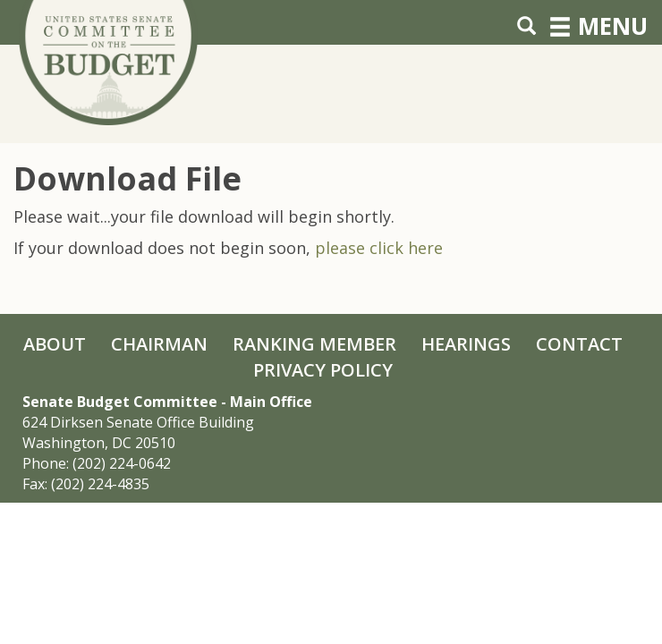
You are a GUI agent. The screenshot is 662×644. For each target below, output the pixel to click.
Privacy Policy (323, 370)
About (55, 344)
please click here (379, 248)
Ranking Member (314, 344)
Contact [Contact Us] (579, 344)
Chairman (159, 344)
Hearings (466, 344)
